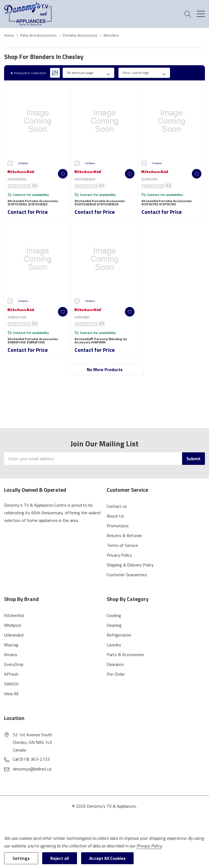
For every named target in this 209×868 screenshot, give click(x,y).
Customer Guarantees (127, 575)
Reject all (60, 858)
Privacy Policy (119, 555)
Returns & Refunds (124, 535)
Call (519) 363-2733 (31, 759)
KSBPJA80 (82, 317)
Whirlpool (13, 625)
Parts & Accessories (125, 654)
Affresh (11, 674)
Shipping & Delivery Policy (130, 565)
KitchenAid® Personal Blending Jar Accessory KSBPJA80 (101, 341)
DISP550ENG (17, 179)
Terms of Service (122, 545)
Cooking (114, 615)
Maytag (11, 645)
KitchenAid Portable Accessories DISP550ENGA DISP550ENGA (100, 203)
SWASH (11, 684)
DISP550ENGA (85, 179)
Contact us (117, 506)
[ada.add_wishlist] (63, 174)
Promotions (118, 526)
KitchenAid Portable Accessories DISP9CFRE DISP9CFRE (167, 203)
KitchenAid (14, 615)
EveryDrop (14, 664)
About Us (115, 516)
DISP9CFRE (150, 179)
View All (11, 694)
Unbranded (14, 635)
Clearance (115, 664)
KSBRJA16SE (17, 317)
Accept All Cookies (107, 858)
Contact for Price (28, 212)
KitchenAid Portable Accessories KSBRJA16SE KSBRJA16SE (33, 341)
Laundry (114, 645)
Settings (21, 858)
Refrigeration (119, 635)
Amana (10, 654)
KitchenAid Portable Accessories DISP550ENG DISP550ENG (33, 203)
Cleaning (114, 625)
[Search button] (188, 14)
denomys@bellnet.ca (32, 769)
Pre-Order (116, 674)
